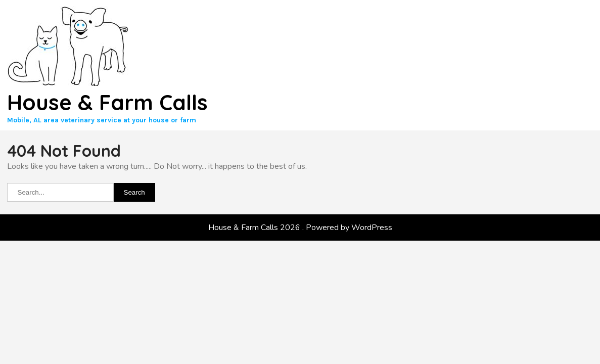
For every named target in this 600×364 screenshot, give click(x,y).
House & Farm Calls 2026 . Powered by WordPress (300, 227)
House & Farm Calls (107, 102)
